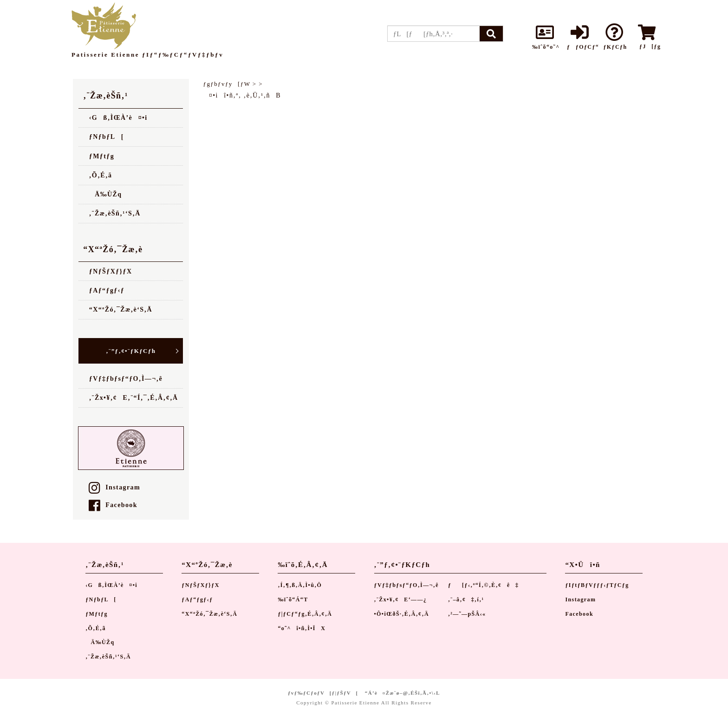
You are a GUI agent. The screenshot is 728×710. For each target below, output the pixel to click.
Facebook (113, 505)
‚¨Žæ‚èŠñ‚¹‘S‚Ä (115, 213)
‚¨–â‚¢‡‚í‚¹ (466, 599)
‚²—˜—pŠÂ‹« (467, 614)
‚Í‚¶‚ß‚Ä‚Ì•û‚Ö (300, 585)
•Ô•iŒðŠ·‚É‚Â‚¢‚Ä (402, 614)
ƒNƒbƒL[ (107, 137)
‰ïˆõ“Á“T (293, 599)
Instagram (114, 487)
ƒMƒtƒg (102, 156)
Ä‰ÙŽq (106, 194)
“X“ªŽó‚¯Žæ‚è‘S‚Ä (121, 309)
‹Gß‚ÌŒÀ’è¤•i (118, 118)
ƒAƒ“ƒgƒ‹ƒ (110, 290)
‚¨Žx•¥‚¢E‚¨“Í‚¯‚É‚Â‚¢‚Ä (134, 398)
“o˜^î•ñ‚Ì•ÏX (302, 628)
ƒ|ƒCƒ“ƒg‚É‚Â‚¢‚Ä (305, 614)
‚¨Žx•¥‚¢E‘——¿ (401, 599)
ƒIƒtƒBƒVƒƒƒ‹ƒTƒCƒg (597, 585)
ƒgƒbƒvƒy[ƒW (227, 84)
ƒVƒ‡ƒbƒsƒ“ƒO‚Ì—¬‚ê (126, 379)
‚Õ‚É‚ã (101, 175)
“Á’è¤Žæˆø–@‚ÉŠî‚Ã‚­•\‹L (403, 693)
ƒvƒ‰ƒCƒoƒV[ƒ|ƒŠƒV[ (323, 693)
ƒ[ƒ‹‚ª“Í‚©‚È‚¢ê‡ (484, 585)
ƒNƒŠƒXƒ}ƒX (111, 271)
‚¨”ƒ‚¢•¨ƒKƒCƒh (131, 351)
